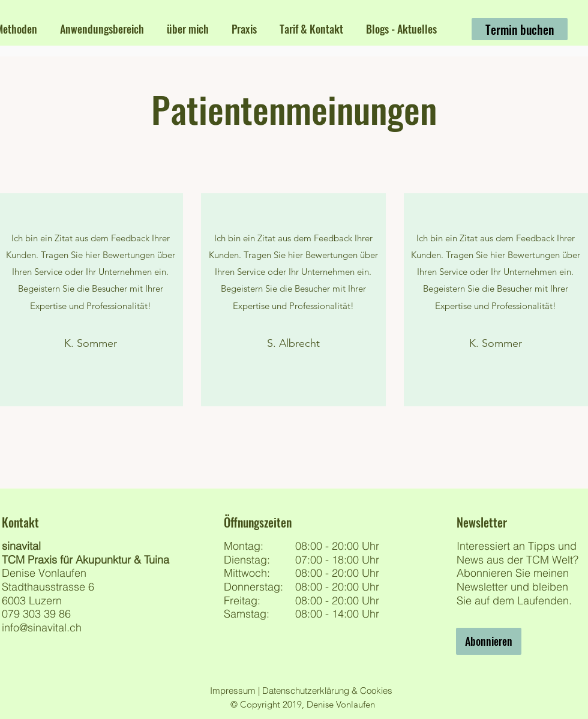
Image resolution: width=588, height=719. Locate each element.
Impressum (234, 690)
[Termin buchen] (520, 29)
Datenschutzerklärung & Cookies (326, 690)
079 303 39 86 (36, 614)
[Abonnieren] (489, 641)
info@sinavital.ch (42, 627)
